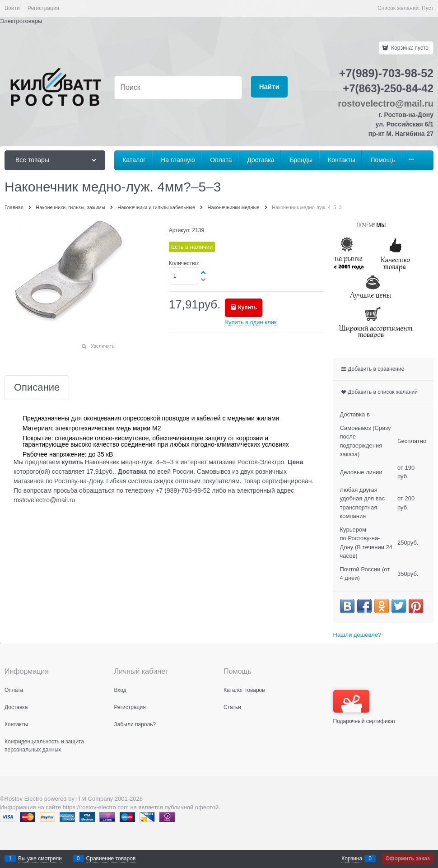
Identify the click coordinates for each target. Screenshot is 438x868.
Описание (37, 388)
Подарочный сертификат (365, 707)
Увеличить (103, 346)
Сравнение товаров (111, 859)
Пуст (428, 8)
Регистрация (43, 8)
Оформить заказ (408, 859)
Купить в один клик (251, 322)
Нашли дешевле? (357, 635)
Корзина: (409, 48)
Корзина (352, 859)
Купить (247, 308)
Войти (12, 8)
